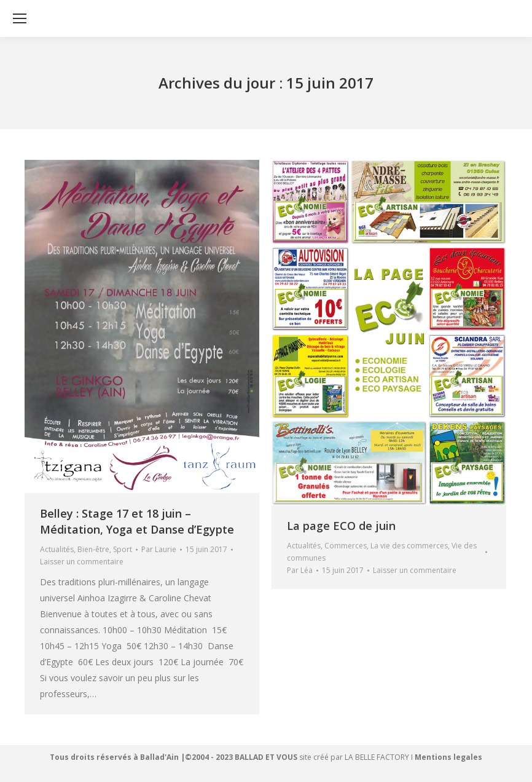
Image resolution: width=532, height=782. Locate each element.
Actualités (57, 549)
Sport (123, 549)
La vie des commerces (409, 546)
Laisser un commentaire (82, 562)
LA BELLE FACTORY (377, 757)
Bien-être (93, 549)
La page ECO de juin (341, 526)
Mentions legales (448, 757)
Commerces (346, 546)
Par (159, 549)
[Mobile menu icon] (20, 18)
